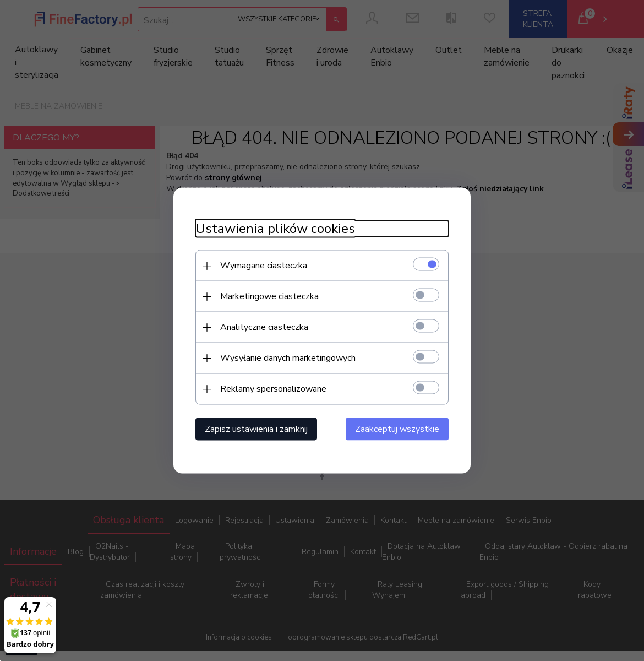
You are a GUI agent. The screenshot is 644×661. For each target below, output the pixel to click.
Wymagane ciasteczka (264, 266)
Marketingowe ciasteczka (269, 296)
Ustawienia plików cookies (275, 229)
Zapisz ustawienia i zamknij (256, 429)
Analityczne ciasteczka (264, 327)
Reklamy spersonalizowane (273, 389)
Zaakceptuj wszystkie (397, 429)
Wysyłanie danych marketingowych (288, 358)
